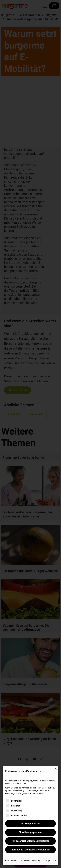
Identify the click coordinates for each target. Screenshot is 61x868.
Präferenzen (10, 861)
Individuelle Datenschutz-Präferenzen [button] (31, 850)
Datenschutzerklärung (31, 861)
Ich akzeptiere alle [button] (30, 824)
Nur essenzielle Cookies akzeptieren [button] (31, 841)
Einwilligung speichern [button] (31, 832)
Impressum (51, 861)
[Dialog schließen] (56, 769)
